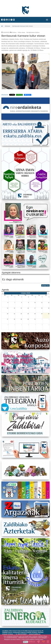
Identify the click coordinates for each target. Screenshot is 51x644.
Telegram (28, 95)
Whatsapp (19, 95)
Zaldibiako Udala (8, 3)
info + (45, 639)
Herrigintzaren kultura (33, 32)
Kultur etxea (21, 32)
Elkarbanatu (5, 95)
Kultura (14, 32)
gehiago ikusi (45, 285)
